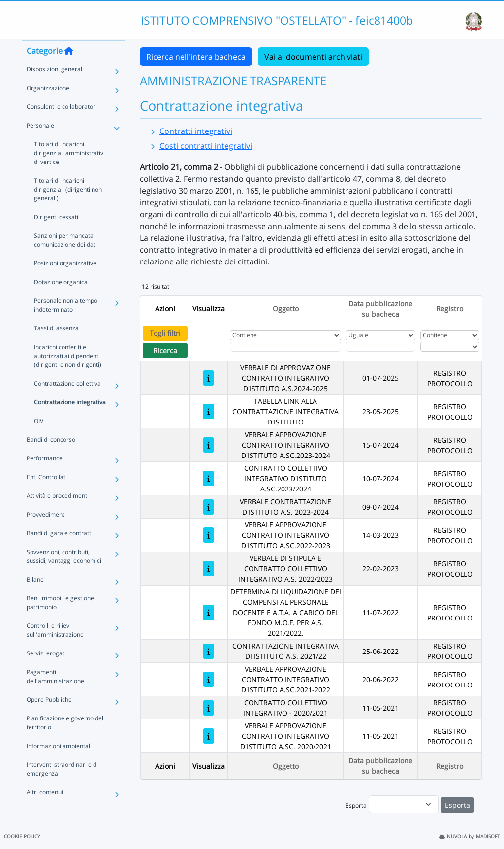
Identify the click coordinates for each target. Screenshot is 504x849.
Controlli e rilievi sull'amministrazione (55, 649)
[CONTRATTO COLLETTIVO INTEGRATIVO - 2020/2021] (208, 708)
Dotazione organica (61, 301)
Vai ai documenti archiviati (313, 57)
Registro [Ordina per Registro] (450, 309)
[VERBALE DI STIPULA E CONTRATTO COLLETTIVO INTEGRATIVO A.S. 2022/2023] (208, 569)
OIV (39, 440)
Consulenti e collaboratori (62, 125)
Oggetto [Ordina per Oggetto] (286, 309)
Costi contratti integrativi (206, 146)
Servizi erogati (46, 672)
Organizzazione (48, 107)
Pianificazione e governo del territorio (65, 741)
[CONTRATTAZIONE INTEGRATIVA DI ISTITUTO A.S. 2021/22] (208, 651)
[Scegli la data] (381, 347)
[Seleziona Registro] (450, 347)
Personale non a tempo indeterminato (66, 324)
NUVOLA (453, 836)
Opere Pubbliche (49, 718)
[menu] (404, 804)
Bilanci (36, 598)
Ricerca (165, 350)
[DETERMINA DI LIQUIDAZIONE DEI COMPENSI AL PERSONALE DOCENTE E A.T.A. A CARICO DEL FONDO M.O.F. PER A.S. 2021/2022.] (208, 612)
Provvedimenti (46, 533)
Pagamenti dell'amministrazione (55, 695)
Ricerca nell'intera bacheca (196, 57)
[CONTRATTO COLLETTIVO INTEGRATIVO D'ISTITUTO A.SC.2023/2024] (208, 478)
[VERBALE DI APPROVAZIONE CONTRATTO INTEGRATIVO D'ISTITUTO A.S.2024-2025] (208, 378)
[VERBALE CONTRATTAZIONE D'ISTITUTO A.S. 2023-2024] (208, 507)
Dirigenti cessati (56, 236)
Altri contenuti (46, 811)
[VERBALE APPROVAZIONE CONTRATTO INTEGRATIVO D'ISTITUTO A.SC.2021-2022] (208, 679)
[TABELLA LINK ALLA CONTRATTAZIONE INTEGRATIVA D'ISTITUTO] (208, 411)
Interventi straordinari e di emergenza (62, 788)
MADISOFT (488, 836)
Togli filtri (165, 333)
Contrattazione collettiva (67, 402)
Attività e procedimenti (58, 514)
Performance (45, 477)
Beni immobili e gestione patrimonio (60, 621)
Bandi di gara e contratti (60, 552)
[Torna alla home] (69, 69)
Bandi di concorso (51, 458)
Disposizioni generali (55, 88)
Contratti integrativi (196, 131)
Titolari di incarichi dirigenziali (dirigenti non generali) (68, 208)
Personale (40, 144)
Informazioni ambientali (59, 765)
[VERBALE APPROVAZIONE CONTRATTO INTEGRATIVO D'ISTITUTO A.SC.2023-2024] (208, 445)
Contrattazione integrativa (70, 421)
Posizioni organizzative (65, 282)
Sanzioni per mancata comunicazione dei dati (65, 259)
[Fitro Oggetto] (285, 347)
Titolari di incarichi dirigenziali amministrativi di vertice (69, 172)
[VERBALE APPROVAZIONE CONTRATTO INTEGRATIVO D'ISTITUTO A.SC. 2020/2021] (208, 736)
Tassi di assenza (56, 347)
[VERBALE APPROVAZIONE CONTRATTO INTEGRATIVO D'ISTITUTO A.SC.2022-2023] (208, 535)
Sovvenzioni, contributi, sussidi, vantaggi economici (64, 575)
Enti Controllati (47, 496)
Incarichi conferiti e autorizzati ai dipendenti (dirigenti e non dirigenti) (68, 375)
